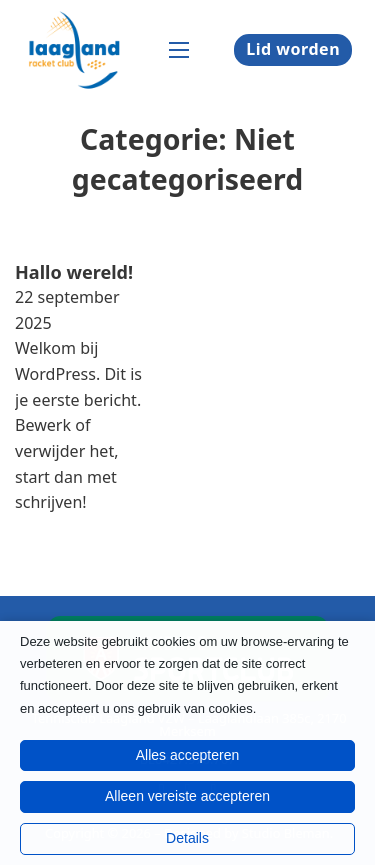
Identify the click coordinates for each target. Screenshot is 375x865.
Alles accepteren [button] (188, 755)
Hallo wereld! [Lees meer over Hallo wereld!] (74, 272)
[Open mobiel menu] (179, 50)
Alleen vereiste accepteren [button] (187, 796)
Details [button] (187, 838)
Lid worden (293, 49)
